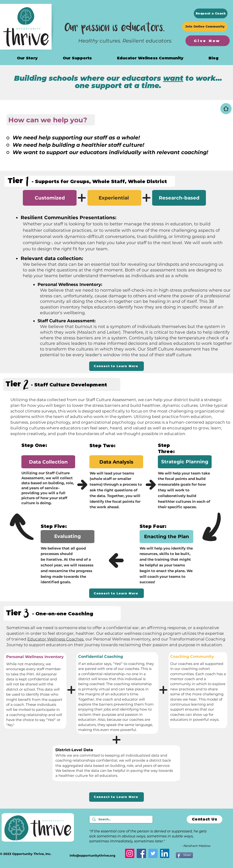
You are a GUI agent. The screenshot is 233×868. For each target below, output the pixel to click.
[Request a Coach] (211, 13)
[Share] (184, 855)
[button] (150, 58)
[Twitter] (153, 853)
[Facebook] (141, 853)
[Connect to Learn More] (116, 366)
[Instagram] (130, 853)
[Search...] (121, 819)
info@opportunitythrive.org (92, 855)
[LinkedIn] (165, 853)
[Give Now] (208, 41)
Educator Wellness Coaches (55, 639)
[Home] (226, 109)
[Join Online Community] (205, 27)
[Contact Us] (204, 819)
